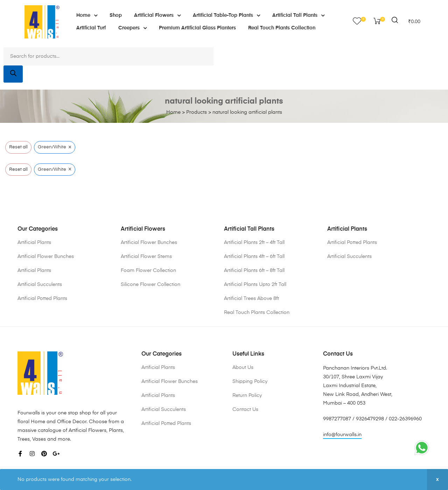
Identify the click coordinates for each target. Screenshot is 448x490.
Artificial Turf (91, 28)
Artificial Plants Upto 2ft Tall (255, 285)
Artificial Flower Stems (146, 257)
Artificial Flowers (157, 15)
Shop (116, 15)
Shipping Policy (250, 381)
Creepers (132, 28)
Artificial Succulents (40, 285)
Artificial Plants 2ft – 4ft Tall (254, 243)
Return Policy (247, 395)
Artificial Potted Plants (42, 299)
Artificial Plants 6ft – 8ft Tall (254, 271)
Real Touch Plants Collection (282, 28)
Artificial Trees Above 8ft (251, 299)
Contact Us (245, 409)
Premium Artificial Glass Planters (197, 28)
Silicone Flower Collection (150, 285)
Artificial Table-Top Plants (226, 15)
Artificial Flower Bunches (46, 257)
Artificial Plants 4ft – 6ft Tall (254, 257)
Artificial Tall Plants (298, 15)
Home (87, 15)
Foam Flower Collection (148, 271)
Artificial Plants (34, 243)
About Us (243, 367)
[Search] (13, 74)
